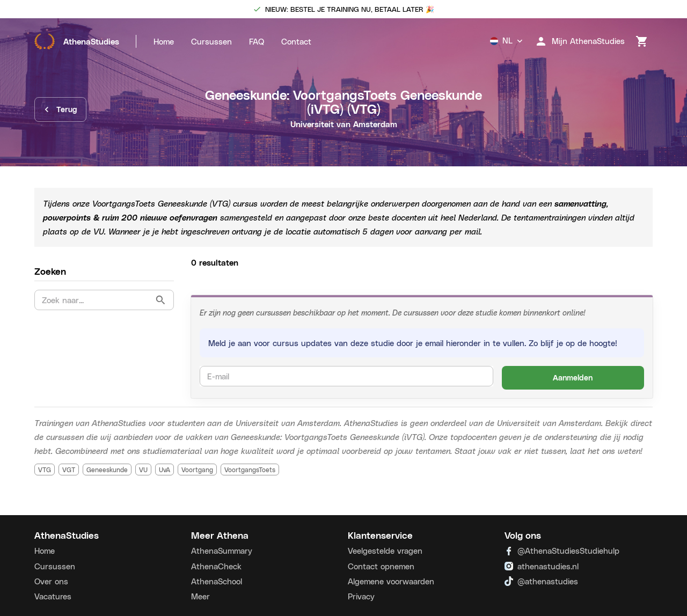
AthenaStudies (77, 41)
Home (164, 41)
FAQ (257, 41)
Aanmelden (573, 378)
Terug (60, 110)
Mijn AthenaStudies (580, 41)
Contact (296, 41)
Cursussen (211, 41)
